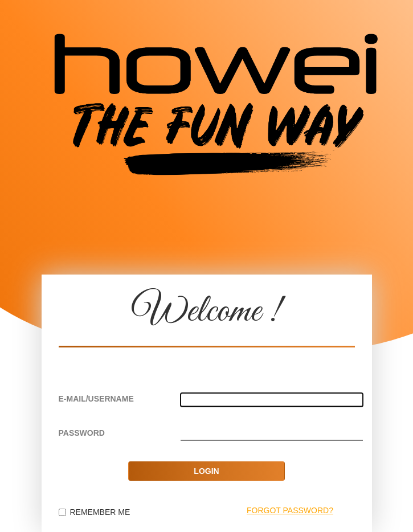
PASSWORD (82, 433)
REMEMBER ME (95, 512)
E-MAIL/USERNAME (96, 399)
